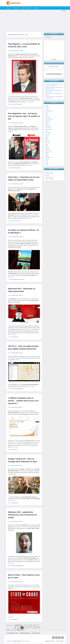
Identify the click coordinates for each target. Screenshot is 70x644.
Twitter (56, 638)
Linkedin (59, 638)
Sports (46, 154)
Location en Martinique (50, 179)
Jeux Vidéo (18, 221)
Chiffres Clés (15, 450)
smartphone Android (21, 527)
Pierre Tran (32, 585)
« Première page (18, 625)
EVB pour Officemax (26, 329)
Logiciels (47, 136)
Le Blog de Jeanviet (17, 641)
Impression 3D (48, 128)
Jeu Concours (48, 133)
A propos (36, 8)
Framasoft (47, 175)
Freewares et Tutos (49, 172)
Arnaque (47, 113)
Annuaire (14, 389)
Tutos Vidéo (16, 8)
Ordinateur (47, 143)
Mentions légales (25, 633)
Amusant (14, 566)
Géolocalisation (48, 126)
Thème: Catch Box (60, 641)
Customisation (19, 104)
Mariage (47, 138)
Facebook (53, 638)
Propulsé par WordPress (50, 641)
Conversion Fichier (49, 119)
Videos (47, 161)
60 (8, 630)
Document (47, 123)
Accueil (9, 8)
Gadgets (47, 124)
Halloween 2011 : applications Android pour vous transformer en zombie (22, 515)
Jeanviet (47, 131)
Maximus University (49, 177)
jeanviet (27, 35)
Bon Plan (47, 116)
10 (31, 625)
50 (39, 628)
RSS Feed (62, 638)
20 (34, 625)
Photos (20, 168)
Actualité (14, 104)
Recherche (47, 148)
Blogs (46, 114)
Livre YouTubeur (26, 8)
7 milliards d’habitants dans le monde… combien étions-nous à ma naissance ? (23, 401)
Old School (47, 141)
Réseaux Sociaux (49, 151)
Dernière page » (21, 630)
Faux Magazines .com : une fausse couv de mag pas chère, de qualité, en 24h (24, 116)
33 (25, 628)
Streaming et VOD (49, 158)
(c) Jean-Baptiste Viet (12, 633)
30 (15, 628)
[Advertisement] (35, 21)
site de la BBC (16, 440)
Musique (47, 139)
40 (36, 628)
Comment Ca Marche (49, 174)
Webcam (47, 164)
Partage (47, 144)
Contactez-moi (36, 633)
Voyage (47, 162)
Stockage (47, 156)
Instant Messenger (49, 129)
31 (19, 628)
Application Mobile (16, 279)
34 (29, 628)
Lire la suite (31, 102)
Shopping (47, 153)
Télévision (47, 159)
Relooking (47, 149)
